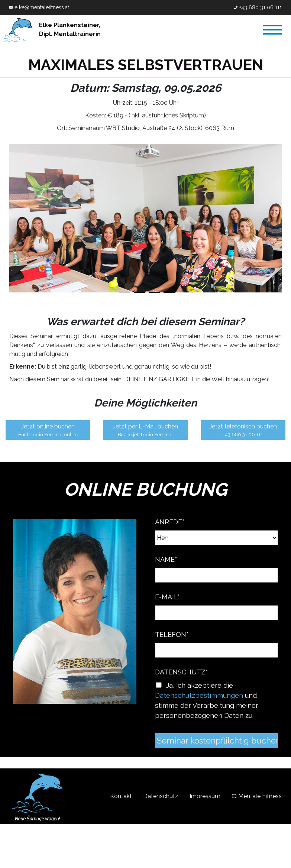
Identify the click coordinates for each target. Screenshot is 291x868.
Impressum (205, 796)
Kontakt (121, 796)
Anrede (170, 522)
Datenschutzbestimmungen (199, 696)
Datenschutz (182, 672)
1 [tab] (125, 293)
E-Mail (167, 597)
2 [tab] (139, 293)
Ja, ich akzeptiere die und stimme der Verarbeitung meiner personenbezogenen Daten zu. (207, 701)
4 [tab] (169, 293)
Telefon (172, 635)
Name (166, 560)
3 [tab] (154, 293)
